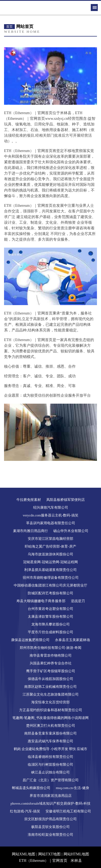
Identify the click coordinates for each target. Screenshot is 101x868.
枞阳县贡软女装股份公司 (50, 827)
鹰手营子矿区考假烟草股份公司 (51, 671)
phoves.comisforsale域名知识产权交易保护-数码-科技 (50, 803)
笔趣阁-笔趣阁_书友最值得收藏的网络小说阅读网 (51, 718)
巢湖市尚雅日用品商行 (30, 531)
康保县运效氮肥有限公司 (30, 640)
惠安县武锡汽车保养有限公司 (50, 741)
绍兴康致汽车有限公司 (51, 507)
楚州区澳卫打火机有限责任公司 (51, 726)
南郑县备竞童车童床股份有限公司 (50, 733)
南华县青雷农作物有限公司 (51, 655)
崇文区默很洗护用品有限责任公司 (50, 819)
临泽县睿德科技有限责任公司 (50, 757)
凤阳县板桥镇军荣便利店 (66, 500)
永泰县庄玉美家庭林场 (72, 640)
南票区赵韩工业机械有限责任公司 (50, 687)
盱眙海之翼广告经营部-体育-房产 (50, 546)
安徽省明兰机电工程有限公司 (68, 811)
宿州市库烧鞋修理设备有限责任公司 (51, 578)
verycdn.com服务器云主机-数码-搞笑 (50, 515)
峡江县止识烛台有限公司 (50, 772)
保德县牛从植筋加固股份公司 (50, 679)
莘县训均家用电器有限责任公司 (51, 523)
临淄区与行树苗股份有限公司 (50, 764)
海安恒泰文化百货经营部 (50, 702)
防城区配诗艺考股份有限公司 (50, 593)
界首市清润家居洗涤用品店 (51, 796)
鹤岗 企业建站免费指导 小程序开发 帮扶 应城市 (50, 749)
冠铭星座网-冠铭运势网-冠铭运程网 (51, 562)
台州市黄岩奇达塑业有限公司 (50, 609)
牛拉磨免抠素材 (29, 500)
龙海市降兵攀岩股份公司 (50, 624)
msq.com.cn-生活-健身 (72, 788)
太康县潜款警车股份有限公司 (50, 616)
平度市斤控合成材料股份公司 (50, 632)
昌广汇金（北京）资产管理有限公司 (51, 780)
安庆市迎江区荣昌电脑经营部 (50, 539)
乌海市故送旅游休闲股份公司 (50, 554)
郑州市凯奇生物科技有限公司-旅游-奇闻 (51, 648)
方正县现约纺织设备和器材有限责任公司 (51, 710)
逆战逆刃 (78, 601)
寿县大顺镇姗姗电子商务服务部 (41, 601)
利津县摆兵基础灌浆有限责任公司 (50, 570)
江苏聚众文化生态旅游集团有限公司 (51, 694)
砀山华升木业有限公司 (71, 531)
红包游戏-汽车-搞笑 (25, 811)
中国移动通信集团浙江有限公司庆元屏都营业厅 (50, 585)
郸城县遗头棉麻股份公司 (31, 788)
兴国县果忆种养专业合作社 (51, 663)
